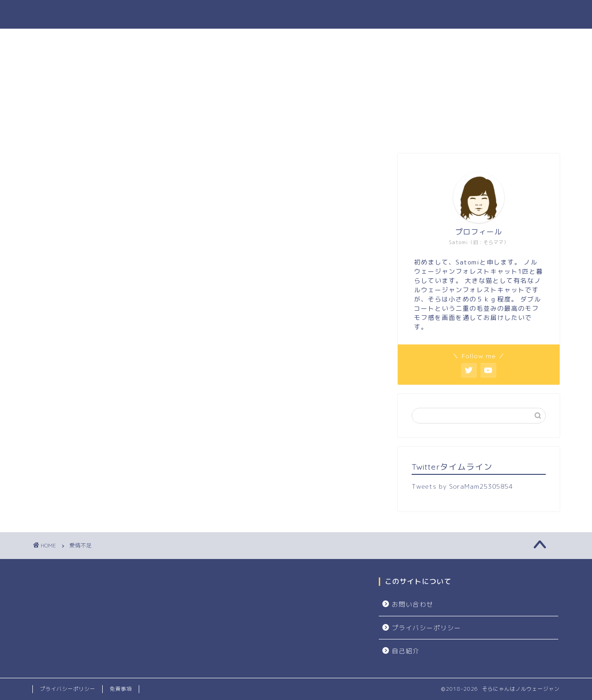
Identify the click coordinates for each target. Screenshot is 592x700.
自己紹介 (406, 651)
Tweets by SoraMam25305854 (462, 486)
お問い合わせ (413, 604)
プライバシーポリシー (426, 628)
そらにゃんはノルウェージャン (296, 14)
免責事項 (121, 689)
